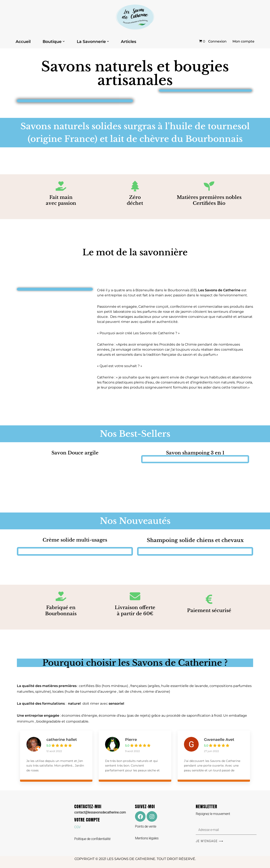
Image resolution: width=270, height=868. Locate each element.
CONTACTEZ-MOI (100, 809)
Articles (129, 41)
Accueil (23, 41)
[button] (64, 41)
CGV (77, 827)
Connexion (217, 41)
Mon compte (243, 41)
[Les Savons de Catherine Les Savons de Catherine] (135, 17)
